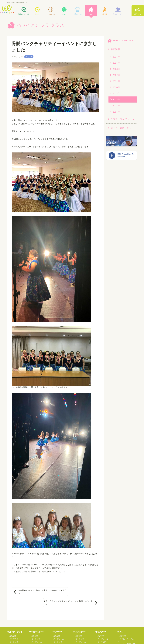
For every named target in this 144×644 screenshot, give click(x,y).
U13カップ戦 (14, 639)
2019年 (116, 93)
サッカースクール (37, 623)
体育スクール (101, 623)
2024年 (116, 63)
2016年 (116, 112)
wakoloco (7, 9)
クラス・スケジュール (122, 119)
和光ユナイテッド (15, 623)
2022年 (116, 75)
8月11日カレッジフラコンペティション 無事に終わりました (76, 592)
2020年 (116, 87)
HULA (120, 623)
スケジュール (14, 636)
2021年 (116, 81)
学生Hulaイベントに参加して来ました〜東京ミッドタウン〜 (34, 592)
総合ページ (138, 14)
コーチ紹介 (13, 633)
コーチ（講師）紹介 (121, 128)
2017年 (116, 105)
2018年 (116, 99)
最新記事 (115, 49)
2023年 (116, 69)
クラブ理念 (13, 630)
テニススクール (80, 623)
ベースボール (57, 623)
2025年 (116, 57)
